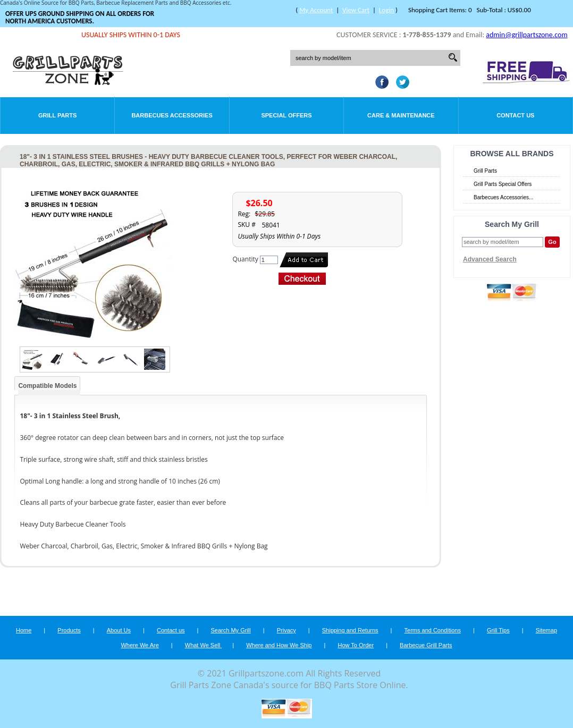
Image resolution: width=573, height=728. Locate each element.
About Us (119, 630)
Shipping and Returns (350, 630)
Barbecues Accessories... (503, 197)
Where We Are (140, 645)
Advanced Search (490, 259)
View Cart (356, 10)
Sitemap (546, 630)
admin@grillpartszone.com (526, 35)
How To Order (356, 645)
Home (24, 630)
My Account (316, 10)
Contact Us (515, 115)
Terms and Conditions (433, 630)
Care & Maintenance (401, 115)
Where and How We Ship (279, 645)
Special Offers (286, 115)
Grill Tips (498, 630)
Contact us (171, 630)
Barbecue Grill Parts (426, 645)
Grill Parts (57, 115)
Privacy (286, 630)
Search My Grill (231, 630)
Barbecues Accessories (172, 115)
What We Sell (204, 645)
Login (386, 10)
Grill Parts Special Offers (503, 184)
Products (69, 630)
